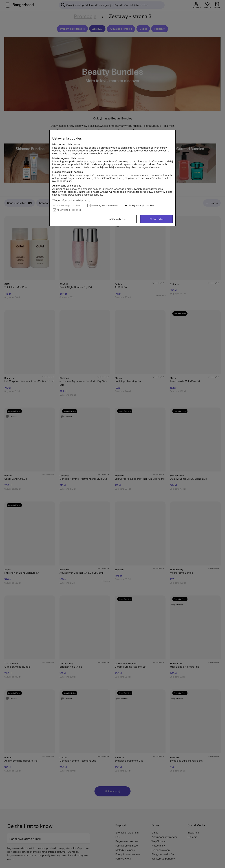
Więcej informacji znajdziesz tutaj (71, 200)
